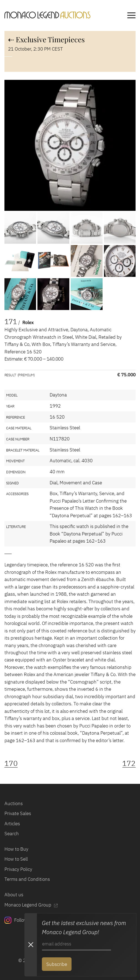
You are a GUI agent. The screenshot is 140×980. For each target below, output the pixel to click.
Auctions (14, 803)
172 (129, 763)
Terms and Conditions (27, 879)
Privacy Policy (18, 869)
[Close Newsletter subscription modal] (30, 945)
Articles (12, 824)
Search (12, 834)
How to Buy (16, 849)
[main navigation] (131, 16)
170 (11, 763)
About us (14, 895)
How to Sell (16, 859)
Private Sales (18, 813)
